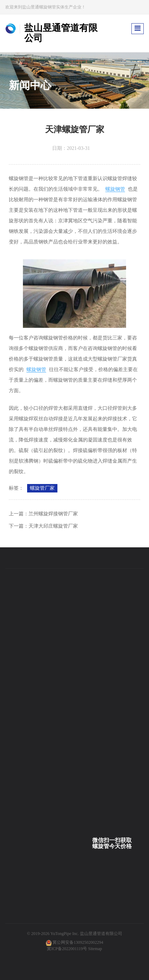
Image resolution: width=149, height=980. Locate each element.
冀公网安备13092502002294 (78, 942)
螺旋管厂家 (42, 488)
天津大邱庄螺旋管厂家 (53, 526)
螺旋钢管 (115, 189)
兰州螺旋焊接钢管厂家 (53, 514)
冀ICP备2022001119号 (67, 949)
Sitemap (95, 949)
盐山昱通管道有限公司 (101, 934)
